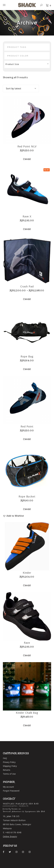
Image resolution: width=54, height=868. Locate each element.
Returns (7, 770)
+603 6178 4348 (13, 832)
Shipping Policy (10, 766)
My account (8, 787)
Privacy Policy (9, 762)
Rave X (27, 216)
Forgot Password (11, 791)
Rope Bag (27, 356)
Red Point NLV (27, 146)
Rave (27, 643)
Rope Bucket (27, 496)
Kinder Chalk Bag (27, 713)
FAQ (5, 758)
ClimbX (27, 159)
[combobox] (21, 88)
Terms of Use (9, 774)
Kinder (27, 573)
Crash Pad (27, 286)
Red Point (27, 426)
